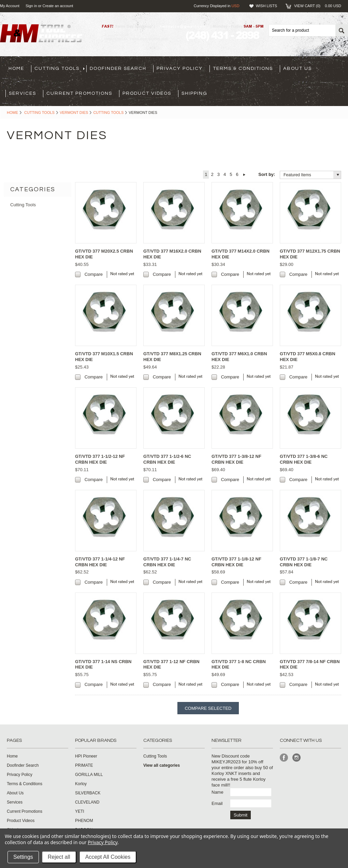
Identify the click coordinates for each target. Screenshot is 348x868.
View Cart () (318, 6)
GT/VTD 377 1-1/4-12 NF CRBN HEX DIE (100, 562)
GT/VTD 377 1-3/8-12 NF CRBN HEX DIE (236, 459)
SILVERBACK (88, 793)
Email (217, 803)
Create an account (58, 6)
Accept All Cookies (108, 857)
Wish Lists (266, 6)
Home (12, 113)
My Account (10, 6)
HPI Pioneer (86, 756)
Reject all (59, 857)
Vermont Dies (74, 113)
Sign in (31, 6)
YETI (80, 811)
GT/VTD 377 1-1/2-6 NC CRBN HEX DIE (167, 459)
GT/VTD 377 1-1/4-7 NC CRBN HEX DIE (167, 562)
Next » (244, 175)
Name (217, 792)
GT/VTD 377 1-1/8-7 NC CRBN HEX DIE (304, 562)
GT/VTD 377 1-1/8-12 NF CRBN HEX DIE (236, 562)
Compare (94, 274)
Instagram (297, 758)
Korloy (81, 784)
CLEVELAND (87, 802)
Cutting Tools (39, 113)
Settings (23, 857)
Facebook (284, 758)
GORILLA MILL (89, 775)
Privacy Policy (103, 842)
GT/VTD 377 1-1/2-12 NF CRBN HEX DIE (100, 459)
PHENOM (84, 821)
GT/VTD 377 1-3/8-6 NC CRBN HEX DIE (304, 459)
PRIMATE (84, 765)
